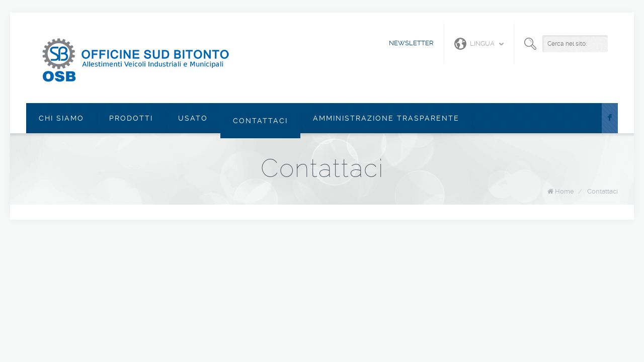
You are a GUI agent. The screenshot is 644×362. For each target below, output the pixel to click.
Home (565, 191)
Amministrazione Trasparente (386, 118)
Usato (193, 118)
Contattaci (260, 121)
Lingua (474, 44)
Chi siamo (61, 118)
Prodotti (131, 118)
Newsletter (411, 43)
